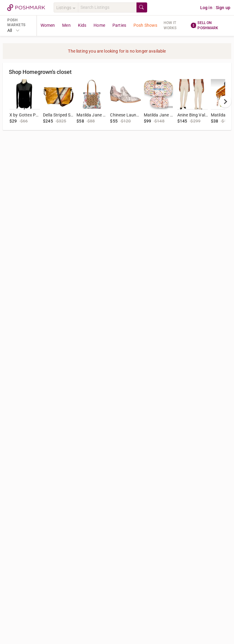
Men (66, 25)
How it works (170, 25)
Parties (119, 25)
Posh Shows (145, 25)
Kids (82, 25)
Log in (206, 8)
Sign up (223, 8)
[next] (225, 102)
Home (99, 25)
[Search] (107, 7)
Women (48, 25)
